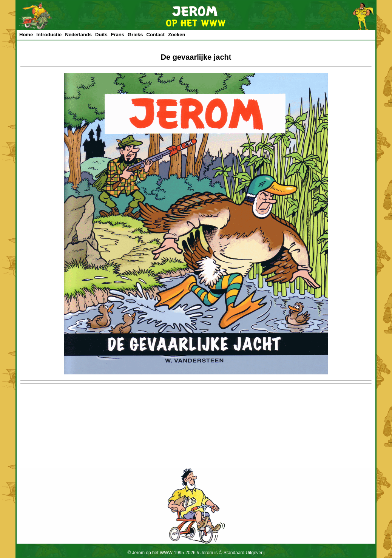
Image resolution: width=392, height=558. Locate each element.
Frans (118, 35)
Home (26, 35)
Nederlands (78, 35)
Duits (101, 35)
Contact (156, 35)
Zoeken (177, 35)
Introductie (49, 35)
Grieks (135, 35)
